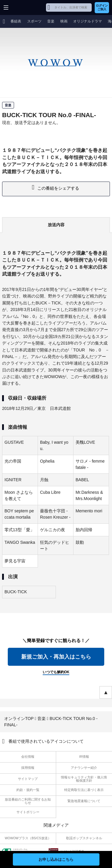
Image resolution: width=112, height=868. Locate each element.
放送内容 (56, 225)
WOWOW (27, 7)
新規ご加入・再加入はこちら (56, 657)
